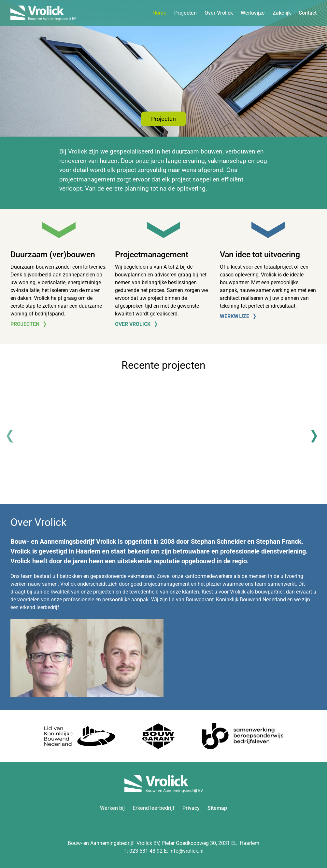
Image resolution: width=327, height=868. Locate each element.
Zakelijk (282, 13)
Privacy (191, 808)
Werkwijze (253, 13)
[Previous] (13, 436)
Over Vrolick (219, 13)
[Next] (314, 436)
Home (159, 13)
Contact (308, 13)
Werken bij (112, 808)
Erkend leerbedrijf (154, 808)
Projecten (185, 13)
